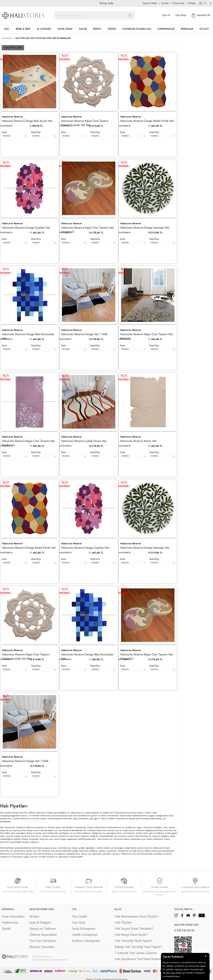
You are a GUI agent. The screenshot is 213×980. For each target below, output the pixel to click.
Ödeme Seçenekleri (43, 935)
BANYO (97, 29)
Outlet (204, 29)
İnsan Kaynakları (13, 917)
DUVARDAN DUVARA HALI (137, 29)
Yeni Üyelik (80, 917)
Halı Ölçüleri (123, 923)
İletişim (35, 917)
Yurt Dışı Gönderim (43, 941)
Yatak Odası (65, 29)
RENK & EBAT (23, 29)
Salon (83, 29)
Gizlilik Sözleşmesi (85, 935)
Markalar (187, 29)
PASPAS (112, 29)
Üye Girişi (181, 15)
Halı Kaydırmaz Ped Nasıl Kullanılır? (140, 959)
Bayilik (6, 929)
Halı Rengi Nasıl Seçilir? (131, 935)
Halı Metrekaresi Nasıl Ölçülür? (137, 917)
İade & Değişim (40, 923)
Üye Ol (166, 15)
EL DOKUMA (44, 29)
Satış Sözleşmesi (84, 929)
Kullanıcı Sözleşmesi (86, 941)
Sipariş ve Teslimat (43, 929)
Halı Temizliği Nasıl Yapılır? (133, 941)
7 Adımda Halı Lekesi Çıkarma (136, 953)
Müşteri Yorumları (42, 947)
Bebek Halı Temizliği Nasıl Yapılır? (138, 947)
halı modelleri (155, 828)
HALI (7, 29)
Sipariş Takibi (150, 3)
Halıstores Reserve (12, 117)
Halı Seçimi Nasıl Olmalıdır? (134, 929)
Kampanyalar (166, 29)
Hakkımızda (10, 923)
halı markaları (156, 854)
